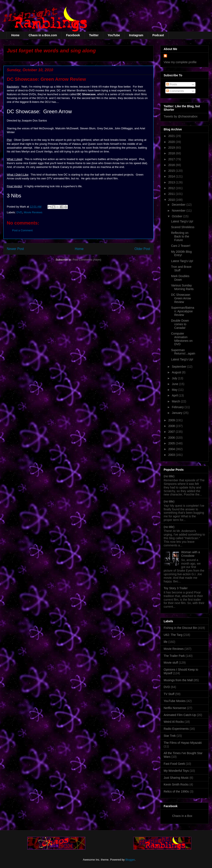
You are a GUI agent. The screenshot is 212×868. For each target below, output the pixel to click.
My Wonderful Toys (176, 771)
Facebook (73, 35)
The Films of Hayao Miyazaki (183, 743)
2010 (172, 200)
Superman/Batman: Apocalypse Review (183, 311)
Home (15, 35)
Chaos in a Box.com (43, 35)
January (177, 413)
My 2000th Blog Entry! (181, 253)
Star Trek (170, 736)
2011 (172, 194)
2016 (172, 165)
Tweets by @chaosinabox (181, 116)
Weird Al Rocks (174, 722)
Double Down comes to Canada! (180, 324)
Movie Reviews (33, 212)
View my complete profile (180, 62)
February (178, 407)
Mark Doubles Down (180, 278)
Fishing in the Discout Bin (180, 628)
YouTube (114, 35)
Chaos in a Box (182, 816)
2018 (172, 153)
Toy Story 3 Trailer (176, 588)
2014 (172, 176)
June (175, 384)
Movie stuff (171, 663)
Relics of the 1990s (176, 791)
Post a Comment (22, 230)
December (179, 205)
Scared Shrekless (183, 227)
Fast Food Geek (174, 764)
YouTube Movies (175, 701)
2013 (172, 182)
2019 (172, 148)
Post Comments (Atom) (87, 260)
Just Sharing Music (176, 778)
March (176, 401)
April (175, 395)
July (175, 378)
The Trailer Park (174, 656)
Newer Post (15, 249)
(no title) (169, 476)
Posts (172, 84)
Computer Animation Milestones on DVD (182, 339)
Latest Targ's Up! (182, 221)
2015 (172, 171)
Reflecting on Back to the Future (180, 236)
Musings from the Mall (178, 680)
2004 (172, 449)
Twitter (94, 35)
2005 (172, 443)
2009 (172, 420)
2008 (172, 426)
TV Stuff (169, 694)
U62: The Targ (173, 635)
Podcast (158, 35)
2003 (172, 455)
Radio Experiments (176, 729)
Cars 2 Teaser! (181, 246)
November (179, 211)
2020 (172, 142)
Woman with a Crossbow (191, 554)
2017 (172, 159)
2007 (172, 432)
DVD (19, 212)
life (166, 642)
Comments (175, 91)
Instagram (136, 35)
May (175, 390)
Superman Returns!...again (183, 352)
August (177, 372)
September (179, 367)
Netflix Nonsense (175, 708)
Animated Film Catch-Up (180, 715)
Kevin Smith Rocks (176, 784)
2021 (172, 136)
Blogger (130, 860)
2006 (172, 438)
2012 (172, 188)
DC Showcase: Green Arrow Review (181, 298)
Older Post (142, 249)
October (177, 216)
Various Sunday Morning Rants (182, 287)
